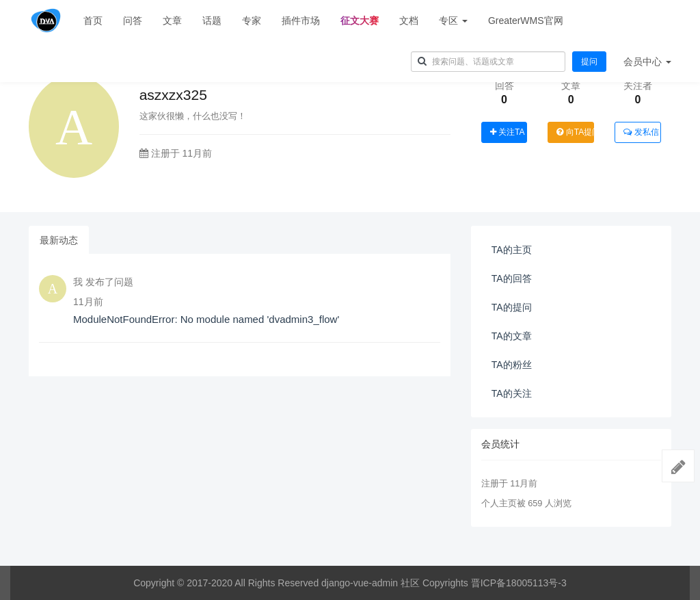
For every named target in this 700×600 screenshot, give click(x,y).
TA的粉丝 (512, 365)
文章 (172, 21)
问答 (133, 21)
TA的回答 (512, 278)
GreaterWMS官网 (526, 21)
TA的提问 (512, 307)
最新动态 (59, 240)
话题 (212, 21)
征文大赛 (360, 21)
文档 (409, 21)
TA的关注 (512, 393)
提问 (589, 62)
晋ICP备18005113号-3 (519, 583)
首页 (93, 21)
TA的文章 (512, 336)
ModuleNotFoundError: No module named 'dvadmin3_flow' (206, 319)
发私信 (641, 132)
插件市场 (301, 21)
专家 (252, 21)
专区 (453, 21)
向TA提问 (575, 132)
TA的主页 (512, 250)
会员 (647, 62)
